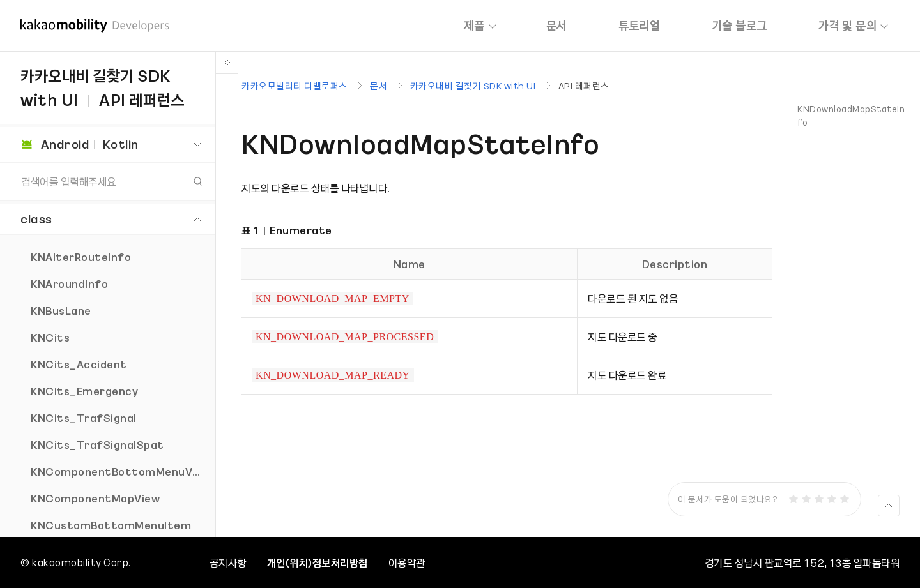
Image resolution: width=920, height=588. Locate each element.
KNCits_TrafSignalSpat (97, 444)
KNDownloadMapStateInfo (851, 116)
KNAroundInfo (69, 283)
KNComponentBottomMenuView (121, 471)
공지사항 (228, 562)
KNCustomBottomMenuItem (111, 525)
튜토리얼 (640, 25)
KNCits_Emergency (84, 391)
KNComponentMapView (95, 498)
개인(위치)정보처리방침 (318, 562)
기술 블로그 (740, 25)
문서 (557, 25)
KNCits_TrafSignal (84, 418)
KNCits (50, 337)
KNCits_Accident (79, 364)
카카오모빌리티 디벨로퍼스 (295, 86)
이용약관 (407, 562)
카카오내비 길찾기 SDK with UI (473, 86)
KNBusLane (61, 310)
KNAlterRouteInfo (81, 257)
